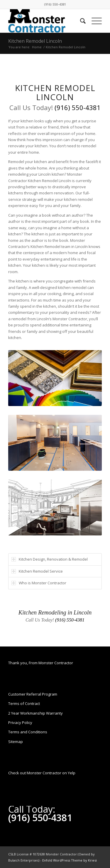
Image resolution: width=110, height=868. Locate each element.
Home (37, 47)
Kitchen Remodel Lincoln (35, 41)
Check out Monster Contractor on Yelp (42, 773)
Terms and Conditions (28, 732)
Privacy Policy (20, 723)
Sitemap (16, 742)
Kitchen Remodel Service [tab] (37, 571)
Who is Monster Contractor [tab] (39, 583)
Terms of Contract (24, 703)
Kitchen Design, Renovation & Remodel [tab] (50, 559)
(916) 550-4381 (55, 4)
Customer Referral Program (33, 694)
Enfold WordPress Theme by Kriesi (70, 860)
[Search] (80, 21)
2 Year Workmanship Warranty (35, 713)
